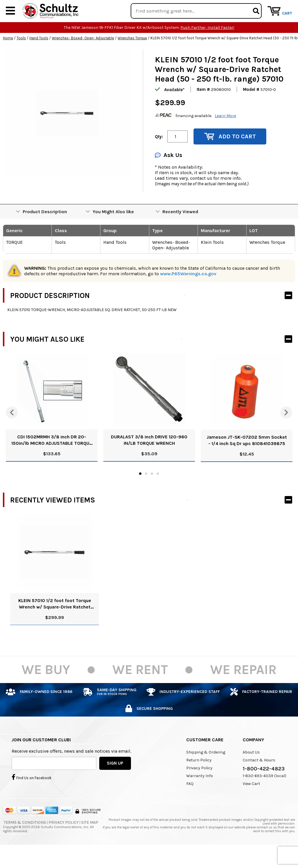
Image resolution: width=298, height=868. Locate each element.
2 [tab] (146, 491)
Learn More (225, 133)
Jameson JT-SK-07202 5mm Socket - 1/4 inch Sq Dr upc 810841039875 (247, 458)
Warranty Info (200, 794)
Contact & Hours (259, 778)
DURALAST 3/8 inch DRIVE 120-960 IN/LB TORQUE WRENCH (149, 458)
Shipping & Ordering (206, 770)
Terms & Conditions (25, 840)
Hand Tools (39, 56)
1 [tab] (140, 491)
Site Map (90, 840)
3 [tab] (152, 491)
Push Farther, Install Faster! (207, 45)
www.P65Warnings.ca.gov (188, 291)
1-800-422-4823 (264, 786)
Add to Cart (230, 154)
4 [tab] (158, 491)
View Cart (251, 801)
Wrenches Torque (132, 56)
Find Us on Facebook (32, 795)
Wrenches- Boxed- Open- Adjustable (83, 56)
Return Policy (199, 778)
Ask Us (168, 173)
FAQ (190, 801)
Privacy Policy (199, 786)
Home (8, 56)
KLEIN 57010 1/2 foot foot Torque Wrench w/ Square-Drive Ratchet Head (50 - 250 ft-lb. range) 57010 (55, 622)
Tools (21, 56)
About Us (251, 770)
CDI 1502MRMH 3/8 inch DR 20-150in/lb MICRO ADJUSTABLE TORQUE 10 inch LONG (52, 458)
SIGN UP (115, 781)
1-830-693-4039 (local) (265, 794)
